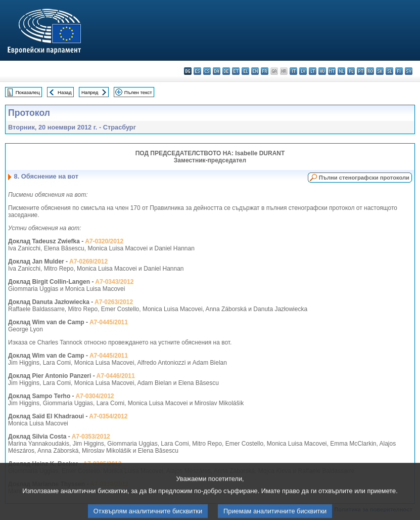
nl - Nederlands (341, 71)
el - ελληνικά (245, 71)
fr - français (265, 71)
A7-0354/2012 (108, 416)
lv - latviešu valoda (303, 71)
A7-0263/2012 (114, 302)
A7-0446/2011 (116, 376)
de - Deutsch (226, 71)
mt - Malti (332, 71)
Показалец (28, 92)
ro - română (370, 71)
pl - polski (351, 71)
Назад (65, 92)
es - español (197, 71)
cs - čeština (207, 71)
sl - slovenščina (389, 71)
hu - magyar (322, 71)
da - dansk (217, 71)
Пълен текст (138, 92)
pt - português (361, 71)
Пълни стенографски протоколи (364, 178)
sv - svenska (409, 71)
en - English (255, 71)
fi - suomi (399, 71)
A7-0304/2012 (95, 396)
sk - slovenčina (380, 71)
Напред (90, 92)
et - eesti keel (236, 71)
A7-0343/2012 (114, 282)
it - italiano (293, 71)
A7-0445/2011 (109, 322)
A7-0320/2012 (104, 241)
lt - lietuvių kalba (313, 71)
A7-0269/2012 (88, 262)
